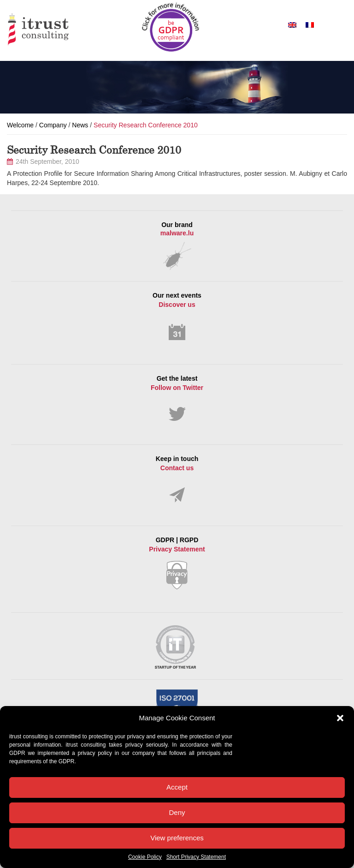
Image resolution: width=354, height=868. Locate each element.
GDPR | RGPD (177, 563)
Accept (177, 787)
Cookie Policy (145, 857)
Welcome (20, 125)
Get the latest (177, 398)
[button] (340, 718)
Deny (177, 812)
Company (53, 125)
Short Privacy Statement (196, 857)
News (80, 125)
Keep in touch (177, 479)
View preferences (177, 838)
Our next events (177, 317)
